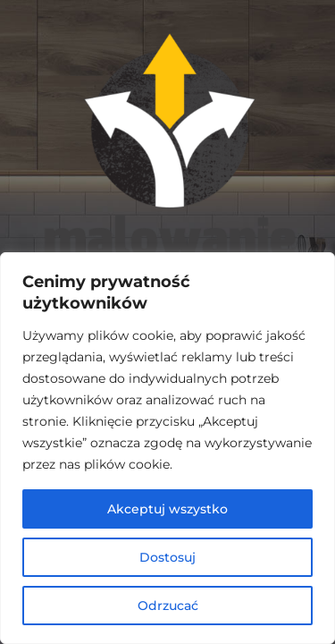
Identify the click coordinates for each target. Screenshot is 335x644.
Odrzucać (168, 606)
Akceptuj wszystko (167, 509)
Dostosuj (167, 557)
